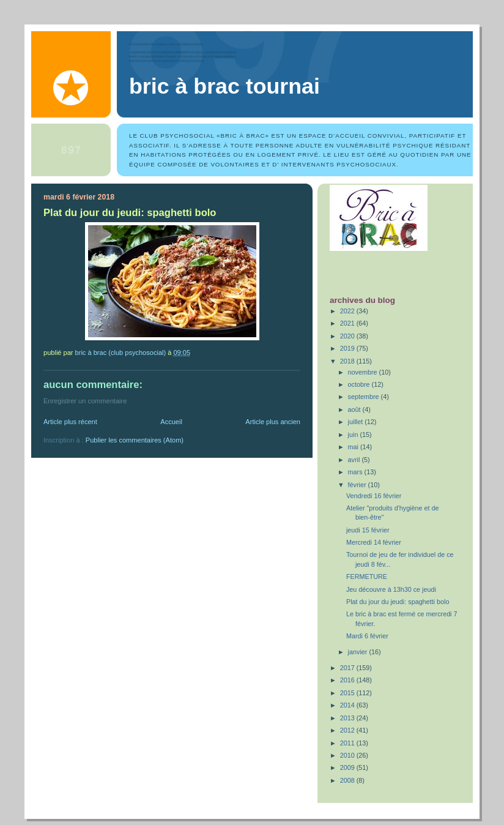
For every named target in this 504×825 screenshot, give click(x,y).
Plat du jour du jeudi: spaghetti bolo (398, 602)
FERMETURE (367, 577)
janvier (359, 652)
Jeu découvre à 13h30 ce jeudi (391, 589)
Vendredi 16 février (374, 496)
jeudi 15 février (368, 530)
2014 (348, 705)
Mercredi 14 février (374, 542)
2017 (348, 668)
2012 (348, 730)
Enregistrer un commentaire (85, 401)
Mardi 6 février (367, 636)
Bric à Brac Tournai (224, 86)
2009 (348, 767)
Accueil (171, 422)
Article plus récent (70, 422)
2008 (348, 780)
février (358, 485)
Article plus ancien (273, 422)
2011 (348, 743)
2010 (348, 755)
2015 (348, 693)
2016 (348, 680)
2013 (348, 718)
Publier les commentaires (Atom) (135, 440)
